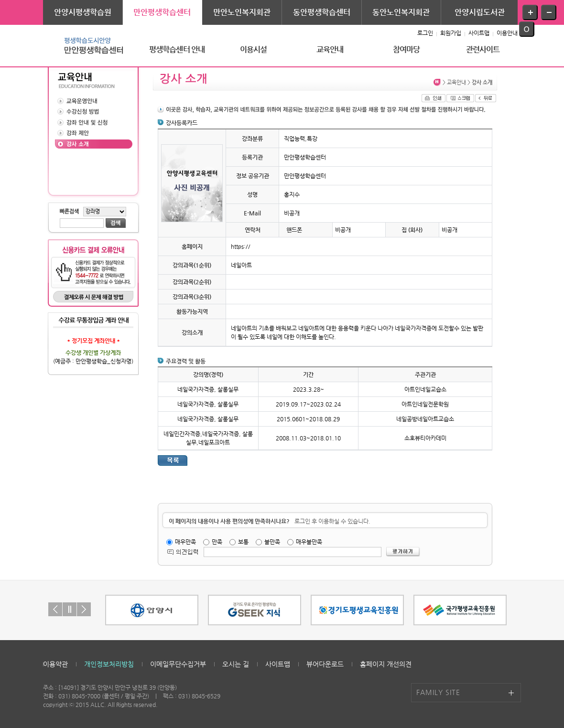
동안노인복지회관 (401, 12)
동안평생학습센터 (322, 12)
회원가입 (451, 33)
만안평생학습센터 (162, 12)
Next (84, 609)
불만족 (272, 542)
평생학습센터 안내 (177, 49)
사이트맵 (479, 33)
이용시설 (254, 49)
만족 (217, 542)
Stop (70, 609)
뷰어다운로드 (325, 664)
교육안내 (330, 49)
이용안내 (507, 33)
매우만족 (185, 542)
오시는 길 (236, 664)
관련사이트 (483, 49)
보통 (243, 542)
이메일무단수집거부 (178, 664)
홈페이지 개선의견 (386, 664)
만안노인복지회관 (242, 12)
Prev (55, 609)
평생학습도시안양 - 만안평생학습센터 (91, 46)
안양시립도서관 (480, 12)
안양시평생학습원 (83, 12)
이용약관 (55, 664)
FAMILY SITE (438, 692)
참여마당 (407, 49)
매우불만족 (309, 542)
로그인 (425, 33)
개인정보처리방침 (109, 664)
